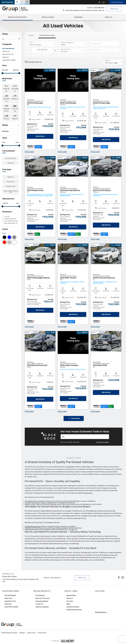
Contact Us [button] (114, 9)
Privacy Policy (42, 633)
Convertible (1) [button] (15, 90)
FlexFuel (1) (11, 182)
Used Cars (6, 57)
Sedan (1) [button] (15, 119)
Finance (31, 35)
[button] (8, 2)
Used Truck (6, 51)
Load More (74, 418)
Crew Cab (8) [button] (15, 110)
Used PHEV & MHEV (9, 60)
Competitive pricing (32, 527)
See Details (40, 136)
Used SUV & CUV (8, 54)
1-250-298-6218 (99, 8)
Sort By (107, 61)
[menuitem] (17, 17)
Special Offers (48, 17)
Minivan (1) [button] (15, 99)
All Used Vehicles (8, 49)
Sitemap (22, 633)
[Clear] (19, 39)
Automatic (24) (11, 158)
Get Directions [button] (101, 612)
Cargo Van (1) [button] (6, 90)
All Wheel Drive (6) (10, 219)
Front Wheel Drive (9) (11, 221)
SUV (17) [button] (6, 119)
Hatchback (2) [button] (6, 100)
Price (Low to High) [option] (111, 63)
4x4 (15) (7, 217)
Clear (4, 80)
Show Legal (29, 152)
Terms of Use (31, 633)
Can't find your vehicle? (103, 442)
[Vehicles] (85, 437)
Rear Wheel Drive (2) (11, 223)
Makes (11, 125)
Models (11, 131)
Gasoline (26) (11, 186)
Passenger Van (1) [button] (6, 110)
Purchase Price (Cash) (47, 35)
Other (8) (11, 163)
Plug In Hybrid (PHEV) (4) (11, 192)
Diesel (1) (11, 177)
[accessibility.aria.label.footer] (68, 641)
